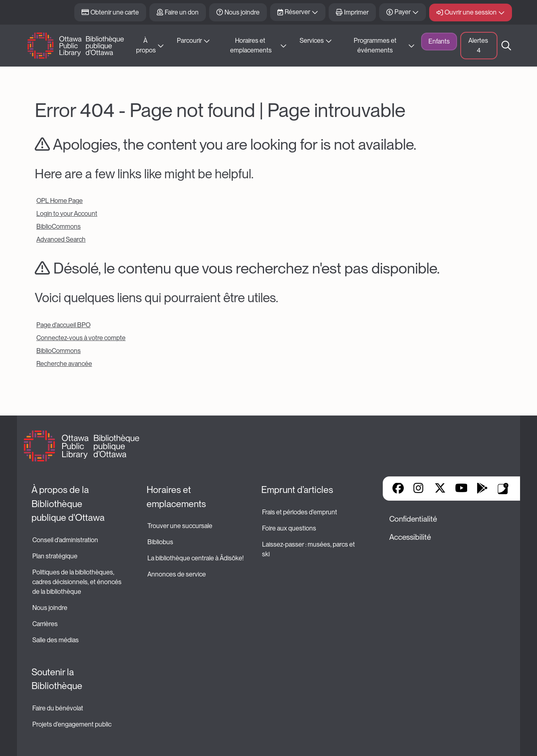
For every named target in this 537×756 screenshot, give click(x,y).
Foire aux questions (289, 528)
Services (312, 41)
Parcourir (189, 41)
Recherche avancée (64, 364)
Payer (403, 12)
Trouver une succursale (180, 526)
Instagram (419, 489)
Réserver (297, 12)
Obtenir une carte (115, 12)
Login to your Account (67, 214)
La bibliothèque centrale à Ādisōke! (195, 558)
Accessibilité (410, 537)
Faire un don (182, 12)
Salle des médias (56, 640)
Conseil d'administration (65, 540)
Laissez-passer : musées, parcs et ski (309, 549)
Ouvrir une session (471, 12)
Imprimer (356, 12)
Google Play (482, 489)
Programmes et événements (376, 45)
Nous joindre (242, 12)
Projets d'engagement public (72, 724)
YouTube (461, 489)
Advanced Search (61, 239)
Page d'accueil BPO (63, 325)
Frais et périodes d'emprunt (300, 512)
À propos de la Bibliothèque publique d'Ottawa (68, 504)
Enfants (439, 41)
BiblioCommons (59, 227)
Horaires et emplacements (251, 45)
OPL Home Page (60, 201)
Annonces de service (177, 574)
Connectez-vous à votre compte (81, 338)
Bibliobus (160, 542)
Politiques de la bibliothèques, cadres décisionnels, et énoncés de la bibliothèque (78, 582)
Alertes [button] (479, 45)
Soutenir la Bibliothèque (57, 679)
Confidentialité (413, 519)
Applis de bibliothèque (503, 489)
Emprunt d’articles (297, 490)
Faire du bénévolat (58, 708)
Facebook (398, 489)
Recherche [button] (506, 46)
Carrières (45, 624)
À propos (146, 45)
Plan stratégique (55, 556)
